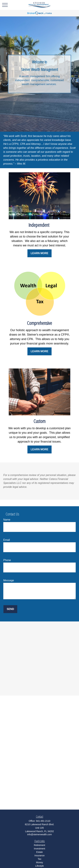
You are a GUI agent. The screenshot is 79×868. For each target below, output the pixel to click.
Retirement (39, 845)
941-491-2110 (43, 821)
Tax (40, 859)
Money (39, 862)
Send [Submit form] (10, 609)
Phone (7, 560)
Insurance (39, 855)
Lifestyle (39, 866)
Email (7, 540)
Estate (40, 852)
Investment (39, 849)
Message (9, 580)
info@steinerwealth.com (40, 834)
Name (7, 520)
